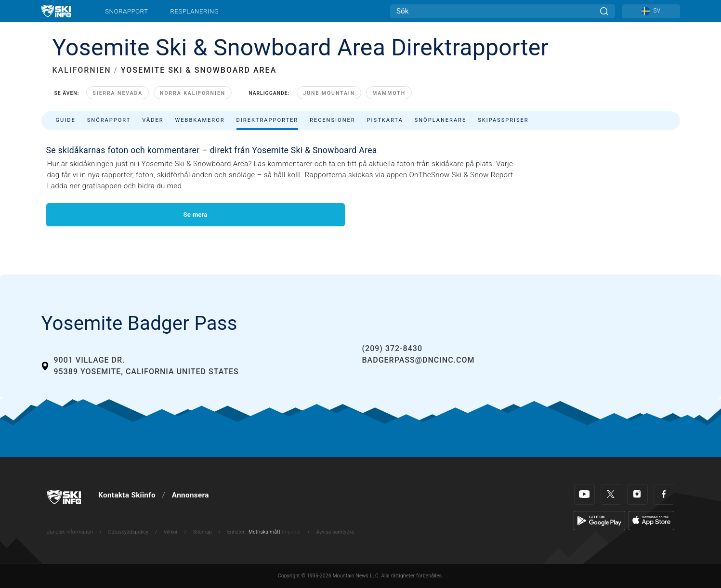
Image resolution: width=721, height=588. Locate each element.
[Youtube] (584, 494)
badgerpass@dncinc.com (419, 360)
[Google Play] (599, 520)
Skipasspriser (503, 120)
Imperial (291, 532)
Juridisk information (70, 532)
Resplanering (194, 11)
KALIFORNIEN (82, 70)
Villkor (171, 532)
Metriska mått (264, 532)
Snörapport (126, 11)
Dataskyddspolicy (128, 532)
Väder (153, 120)
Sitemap (203, 532)
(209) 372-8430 (392, 348)
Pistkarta (385, 120)
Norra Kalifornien (193, 93)
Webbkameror (200, 120)
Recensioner (333, 120)
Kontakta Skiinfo (127, 495)
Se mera (195, 214)
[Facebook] (664, 494)
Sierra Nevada (118, 93)
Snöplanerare (441, 120)
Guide (66, 120)
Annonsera (190, 495)
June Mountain (329, 93)
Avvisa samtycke (335, 532)
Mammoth (389, 93)
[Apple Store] (651, 520)
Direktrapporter (267, 120)
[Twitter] (611, 494)
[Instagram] (637, 494)
